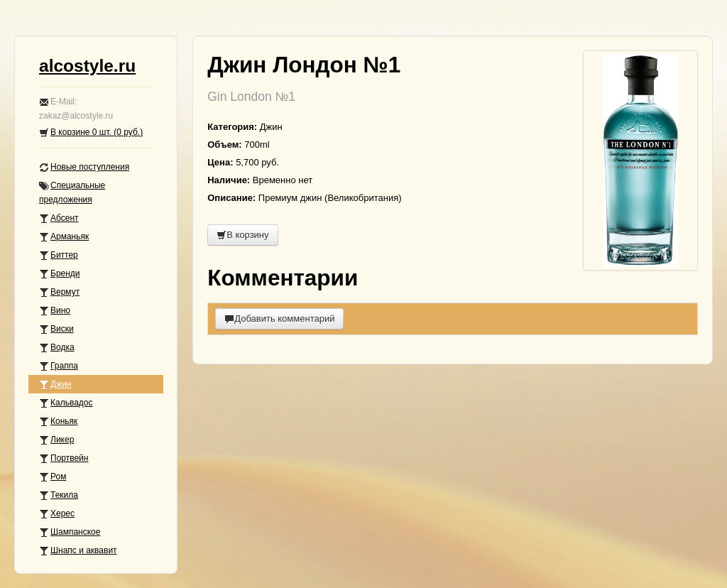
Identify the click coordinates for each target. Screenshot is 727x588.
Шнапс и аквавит (78, 551)
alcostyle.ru (87, 66)
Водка (57, 348)
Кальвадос (66, 403)
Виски (56, 329)
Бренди (60, 274)
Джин (55, 385)
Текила (59, 495)
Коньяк (58, 421)
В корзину (242, 235)
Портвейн (64, 458)
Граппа (59, 366)
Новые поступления (84, 167)
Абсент (59, 218)
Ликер (56, 440)
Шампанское (70, 532)
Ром (53, 477)
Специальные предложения (72, 192)
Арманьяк (64, 237)
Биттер (59, 255)
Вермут (59, 292)
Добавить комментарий (279, 318)
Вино (55, 311)
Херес (57, 514)
